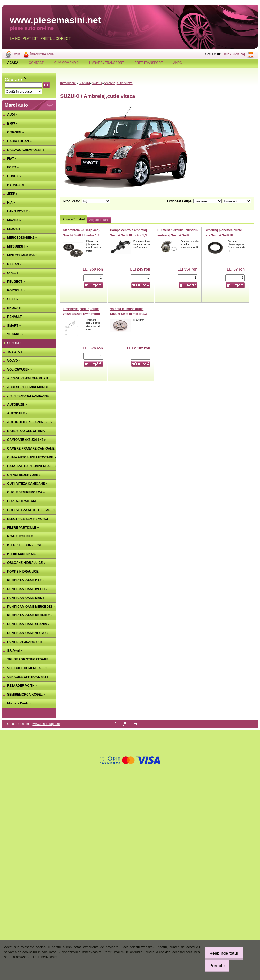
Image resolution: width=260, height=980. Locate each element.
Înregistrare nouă (42, 54)
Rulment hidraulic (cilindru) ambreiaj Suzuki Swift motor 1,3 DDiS (178, 235)
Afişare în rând (99, 220)
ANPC (177, 63)
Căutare (13, 80)
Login (16, 54)
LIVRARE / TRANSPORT (107, 63)
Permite (214, 966)
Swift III (97, 83)
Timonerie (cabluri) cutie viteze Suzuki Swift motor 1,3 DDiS (82, 314)
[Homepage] (13, 63)
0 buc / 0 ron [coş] (234, 54)
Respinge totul (221, 953)
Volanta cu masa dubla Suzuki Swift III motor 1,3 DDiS (128, 314)
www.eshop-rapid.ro (46, 724)
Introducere (68, 83)
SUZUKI (84, 83)
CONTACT (36, 63)
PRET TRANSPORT (149, 63)
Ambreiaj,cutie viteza (118, 83)
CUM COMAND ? (66, 63)
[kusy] (93, 278)
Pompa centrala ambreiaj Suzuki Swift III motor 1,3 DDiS (128, 235)
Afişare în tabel (73, 219)
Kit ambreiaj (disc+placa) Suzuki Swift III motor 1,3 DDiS (81, 235)
